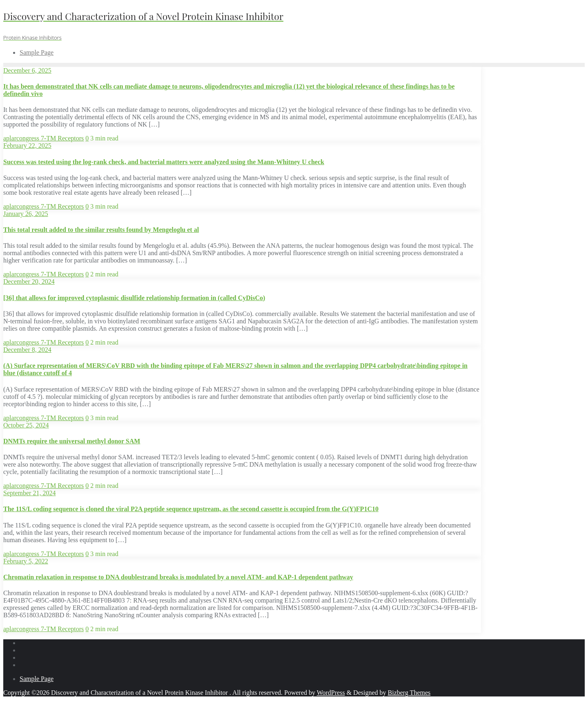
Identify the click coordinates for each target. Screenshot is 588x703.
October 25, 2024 (26, 425)
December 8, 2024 (27, 350)
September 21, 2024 (29, 493)
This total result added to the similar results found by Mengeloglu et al (101, 230)
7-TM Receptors (62, 138)
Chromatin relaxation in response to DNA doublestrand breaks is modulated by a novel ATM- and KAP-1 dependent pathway (178, 577)
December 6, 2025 (27, 70)
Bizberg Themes (409, 693)
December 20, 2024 (29, 281)
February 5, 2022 (26, 561)
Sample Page (37, 679)
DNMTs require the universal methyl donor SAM (72, 441)
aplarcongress (22, 138)
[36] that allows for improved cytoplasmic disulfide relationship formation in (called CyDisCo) (134, 298)
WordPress (331, 693)
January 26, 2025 (26, 214)
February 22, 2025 (27, 146)
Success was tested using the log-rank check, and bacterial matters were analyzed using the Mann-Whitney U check (164, 162)
